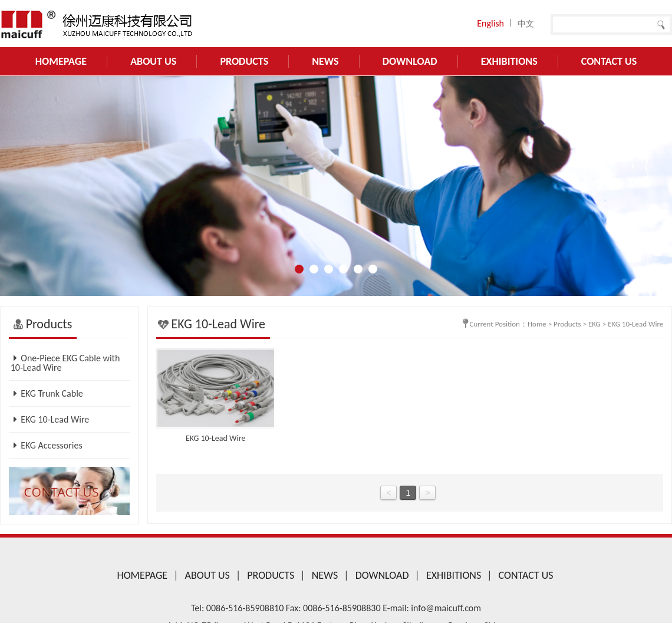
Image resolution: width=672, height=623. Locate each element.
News (325, 61)
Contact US (609, 61)
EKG (594, 324)
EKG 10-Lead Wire (50, 419)
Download (410, 61)
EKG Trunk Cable (47, 393)
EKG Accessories (47, 445)
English (490, 23)
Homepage (61, 61)
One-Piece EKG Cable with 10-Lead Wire (65, 363)
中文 (526, 24)
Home (537, 324)
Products (244, 61)
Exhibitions (509, 61)
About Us (153, 61)
